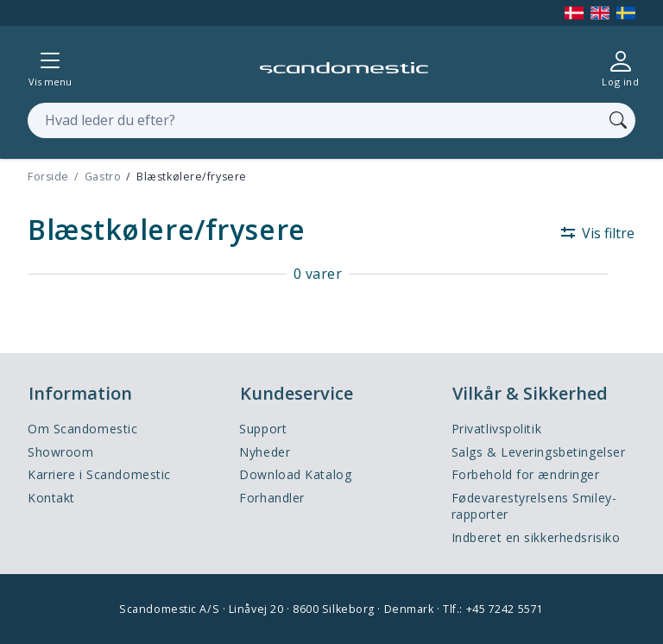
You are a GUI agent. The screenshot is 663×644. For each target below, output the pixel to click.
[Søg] (618, 120)
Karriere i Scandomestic (99, 474)
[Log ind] (620, 68)
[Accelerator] (344, 68)
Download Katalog (295, 474)
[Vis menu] (50, 68)
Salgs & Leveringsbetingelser (539, 452)
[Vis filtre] (591, 233)
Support (263, 429)
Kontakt (51, 498)
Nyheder (265, 452)
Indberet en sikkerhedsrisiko (536, 537)
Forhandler (272, 498)
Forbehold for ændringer (526, 474)
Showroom (60, 452)
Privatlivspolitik (497, 429)
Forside (48, 177)
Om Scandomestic (82, 429)
